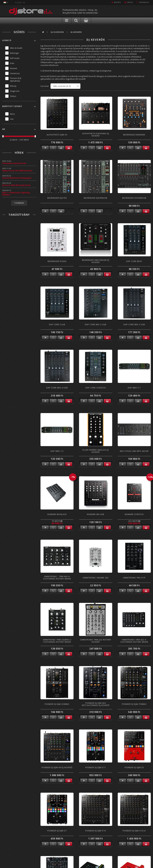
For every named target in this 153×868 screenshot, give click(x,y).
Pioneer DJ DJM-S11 (96, 767)
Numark (14, 68)
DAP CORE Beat (134, 261)
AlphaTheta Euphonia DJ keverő (96, 135)
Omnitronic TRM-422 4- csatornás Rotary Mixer (134, 641)
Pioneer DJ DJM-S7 (57, 831)
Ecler (12, 63)
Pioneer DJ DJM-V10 (96, 831)
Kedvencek (144, 2)
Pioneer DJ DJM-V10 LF (134, 831)
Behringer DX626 (57, 261)
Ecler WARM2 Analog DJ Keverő (96, 451)
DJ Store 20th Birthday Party (16, 185)
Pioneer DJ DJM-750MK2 (134, 704)
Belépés (116, 2)
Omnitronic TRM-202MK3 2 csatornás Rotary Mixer (57, 641)
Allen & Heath (16, 48)
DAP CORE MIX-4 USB (57, 388)
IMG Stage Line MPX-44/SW (134, 451)
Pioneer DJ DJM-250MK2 (57, 704)
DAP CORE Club (57, 324)
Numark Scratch (134, 514)
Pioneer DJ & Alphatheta (16, 80)
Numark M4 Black (57, 514)
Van (12, 119)
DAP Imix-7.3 (57, 451)
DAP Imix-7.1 (134, 388)
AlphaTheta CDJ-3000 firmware (17, 171)
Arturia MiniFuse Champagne (17, 178)
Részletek (45, 148)
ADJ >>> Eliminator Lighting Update (16, 194)
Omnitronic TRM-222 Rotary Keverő (96, 641)
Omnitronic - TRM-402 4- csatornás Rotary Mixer (57, 578)
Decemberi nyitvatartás (14, 163)
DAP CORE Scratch (96, 388)
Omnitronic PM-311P (134, 578)
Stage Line (15, 91)
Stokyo (13, 96)
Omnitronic (15, 73)
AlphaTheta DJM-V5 (57, 135)
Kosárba (69, 148)
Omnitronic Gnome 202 (96, 578)
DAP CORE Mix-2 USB (96, 324)
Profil (129, 2)
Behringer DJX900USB (96, 198)
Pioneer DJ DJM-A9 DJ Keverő (57, 767)
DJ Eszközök (57, 32)
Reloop (13, 86)
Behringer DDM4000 (134, 135)
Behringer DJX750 (57, 198)
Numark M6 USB (96, 514)
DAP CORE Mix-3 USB (134, 324)
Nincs (12, 114)
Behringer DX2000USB (134, 198)
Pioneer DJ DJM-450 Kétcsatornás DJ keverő (96, 704)
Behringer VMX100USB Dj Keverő (96, 261)
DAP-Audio (15, 58)
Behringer (14, 53)
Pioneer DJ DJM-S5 (134, 767)
